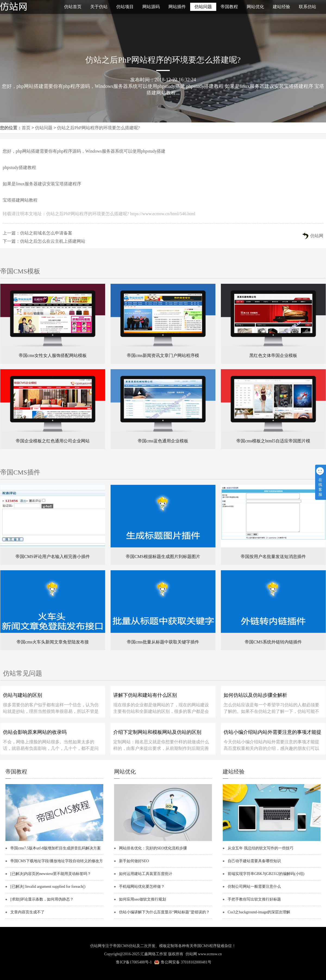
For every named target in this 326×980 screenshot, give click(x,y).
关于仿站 (99, 7)
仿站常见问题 (23, 673)
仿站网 (317, 236)
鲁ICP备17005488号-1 (134, 962)
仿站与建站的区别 (23, 695)
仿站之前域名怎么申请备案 (46, 233)
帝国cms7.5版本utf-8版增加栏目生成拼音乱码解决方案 (56, 848)
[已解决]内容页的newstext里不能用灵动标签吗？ (51, 874)
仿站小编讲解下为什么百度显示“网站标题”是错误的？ (164, 912)
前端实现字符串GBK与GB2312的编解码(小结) (266, 874)
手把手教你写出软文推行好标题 (254, 899)
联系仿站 (308, 7)
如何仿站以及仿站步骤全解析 (255, 695)
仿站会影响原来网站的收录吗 (35, 732)
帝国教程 (229, 7)
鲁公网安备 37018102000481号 (186, 962)
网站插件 (177, 7)
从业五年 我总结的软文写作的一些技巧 (261, 848)
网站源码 (151, 7)
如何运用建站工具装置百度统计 (146, 874)
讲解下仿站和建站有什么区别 (145, 695)
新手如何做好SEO (134, 861)
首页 (26, 128)
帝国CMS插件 (20, 472)
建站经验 (281, 7)
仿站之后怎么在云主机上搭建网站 (53, 241)
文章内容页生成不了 (27, 912)
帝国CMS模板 (20, 271)
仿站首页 (73, 7)
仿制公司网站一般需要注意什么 (254, 887)
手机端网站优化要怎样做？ (142, 887)
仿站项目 (125, 7)
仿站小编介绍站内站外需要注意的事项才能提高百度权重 (272, 734)
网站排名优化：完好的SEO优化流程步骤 (153, 848)
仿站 (27, 7)
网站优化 (255, 7)
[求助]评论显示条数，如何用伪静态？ (42, 899)
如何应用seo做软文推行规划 (142, 899)
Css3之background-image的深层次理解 (259, 912)
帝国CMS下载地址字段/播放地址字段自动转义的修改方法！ (59, 861)
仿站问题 (203, 7)
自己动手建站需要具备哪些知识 (254, 861)
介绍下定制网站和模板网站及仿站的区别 (157, 732)
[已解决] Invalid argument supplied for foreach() (48, 887)
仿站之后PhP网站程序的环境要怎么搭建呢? (98, 128)
